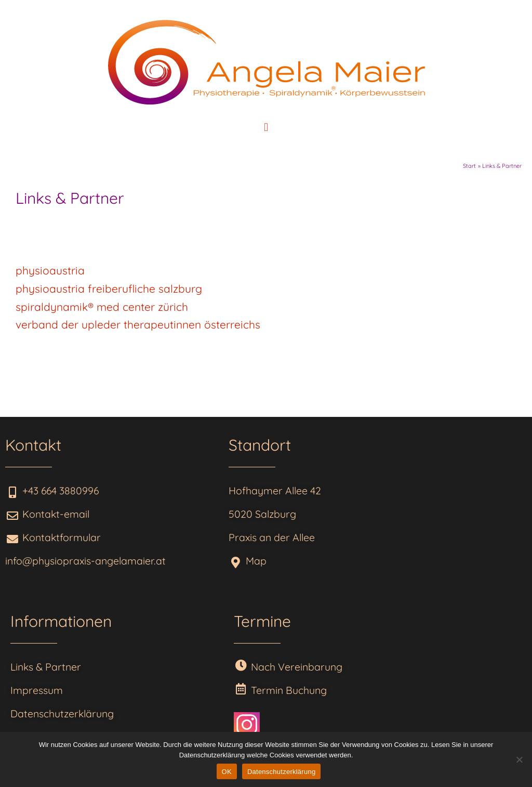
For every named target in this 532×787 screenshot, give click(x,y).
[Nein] (519, 759)
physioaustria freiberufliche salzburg (110, 288)
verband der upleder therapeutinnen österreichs (138, 324)
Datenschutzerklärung (281, 772)
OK (227, 772)
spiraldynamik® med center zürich (102, 307)
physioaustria (50, 270)
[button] (266, 127)
